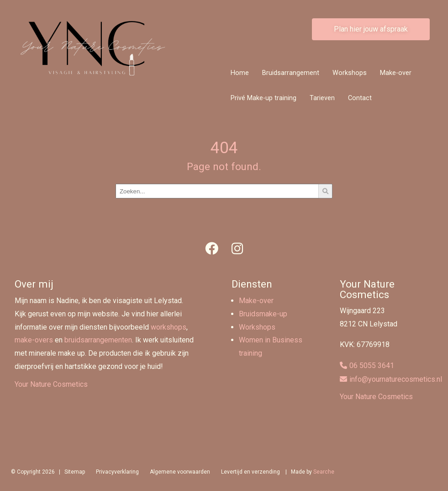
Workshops (350, 73)
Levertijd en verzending (250, 472)
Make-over (396, 73)
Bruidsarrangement (291, 73)
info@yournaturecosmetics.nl (396, 379)
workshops (169, 327)
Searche (324, 472)
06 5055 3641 (372, 366)
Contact (360, 98)
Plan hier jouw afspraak (371, 29)
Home (240, 73)
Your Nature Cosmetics (51, 384)
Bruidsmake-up (263, 314)
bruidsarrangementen (98, 340)
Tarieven (322, 98)
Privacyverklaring (117, 472)
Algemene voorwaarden (180, 472)
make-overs (34, 340)
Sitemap (75, 472)
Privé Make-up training (264, 98)
